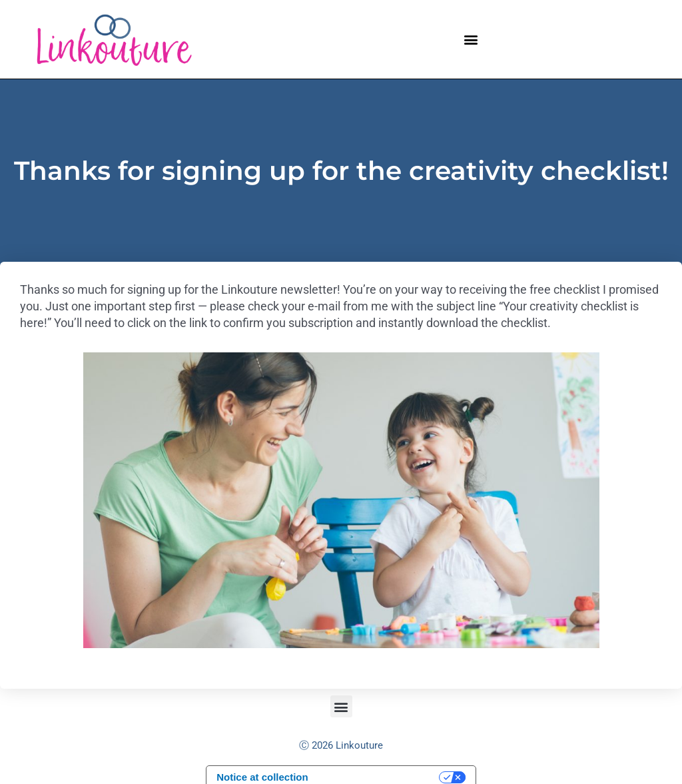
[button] (471, 39)
